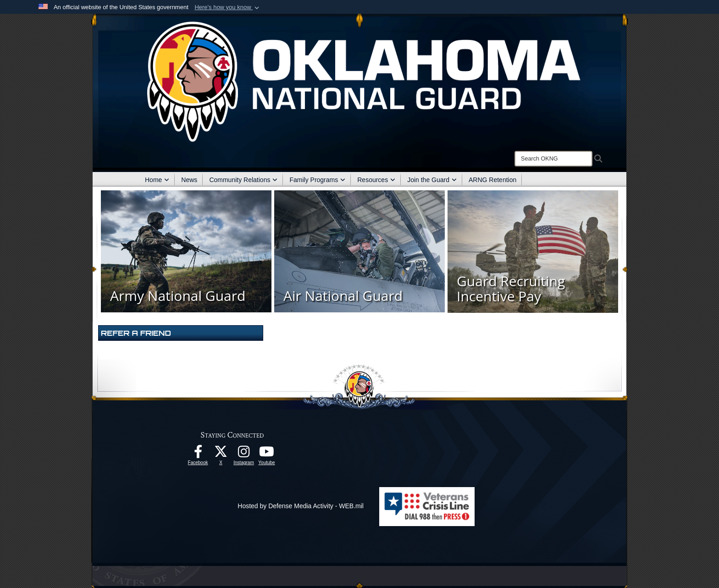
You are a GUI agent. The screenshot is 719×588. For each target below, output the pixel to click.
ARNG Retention (492, 180)
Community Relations (243, 180)
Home (157, 180)
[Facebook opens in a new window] (198, 454)
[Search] (553, 159)
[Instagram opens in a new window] (244, 454)
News (189, 180)
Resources (376, 180)
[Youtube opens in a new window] (267, 454)
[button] (228, 7)
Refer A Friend (136, 333)
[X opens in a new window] (221, 454)
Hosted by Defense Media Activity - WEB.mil (301, 506)
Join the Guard (432, 180)
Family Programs (317, 180)
